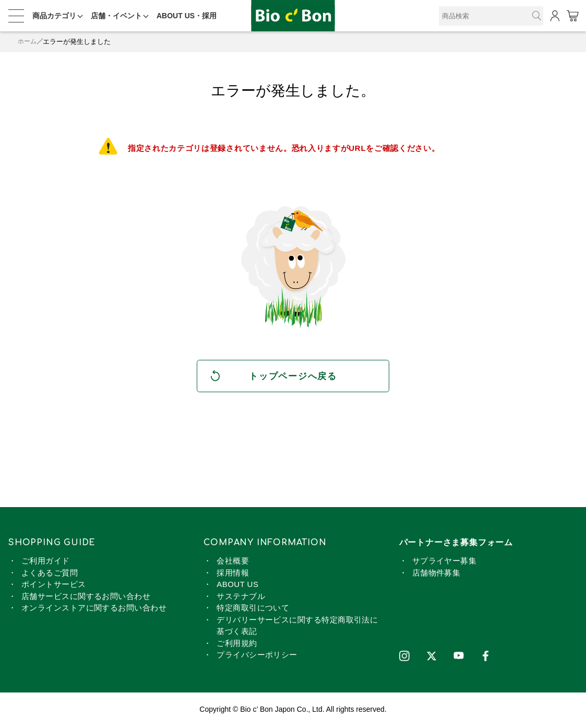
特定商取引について (253, 610)
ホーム (28, 42)
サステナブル (241, 598)
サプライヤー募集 (445, 563)
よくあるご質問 (50, 574)
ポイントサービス (54, 586)
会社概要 (233, 563)
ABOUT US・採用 (187, 16)
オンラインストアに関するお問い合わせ (94, 610)
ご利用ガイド (46, 563)
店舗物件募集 (436, 574)
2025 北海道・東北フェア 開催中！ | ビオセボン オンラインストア (293, 16)
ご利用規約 (237, 645)
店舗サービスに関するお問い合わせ (86, 598)
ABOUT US (237, 586)
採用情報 (233, 574)
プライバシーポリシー (257, 657)
